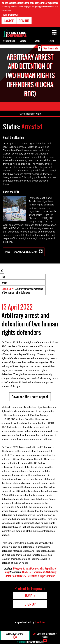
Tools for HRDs (9, 41)
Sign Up (30, 604)
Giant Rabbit (40, 622)
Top (3, 277)
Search (51, 41)
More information (11, 15)
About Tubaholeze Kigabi (31, 114)
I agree (9, 21)
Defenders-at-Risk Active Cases (45, 635)
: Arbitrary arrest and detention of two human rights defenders (22, 291)
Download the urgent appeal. (30, 397)
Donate (23, 41)
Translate (53, 48)
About (4, 283)
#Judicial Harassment (33, 572)
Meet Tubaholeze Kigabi (21, 252)
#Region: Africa (21, 568)
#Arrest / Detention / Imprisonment (36, 576)
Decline (24, 21)
